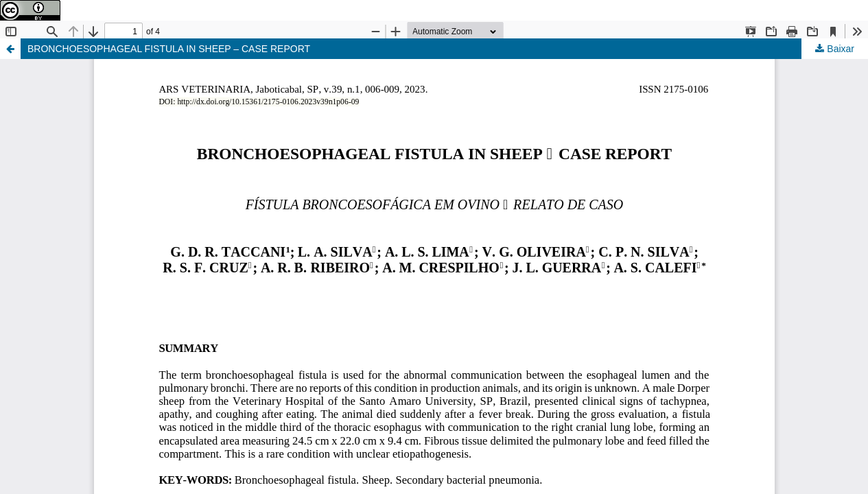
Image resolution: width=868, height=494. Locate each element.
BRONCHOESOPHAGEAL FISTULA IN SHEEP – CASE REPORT (169, 49)
